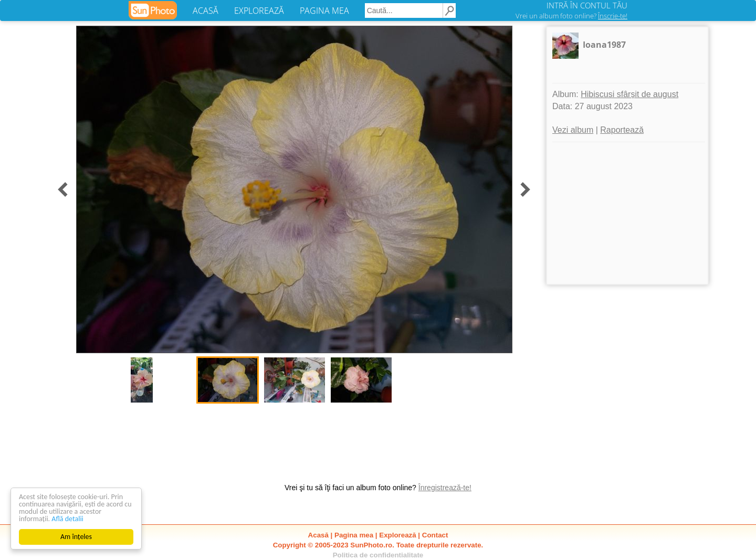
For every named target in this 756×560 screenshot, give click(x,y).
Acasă (318, 535)
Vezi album (573, 130)
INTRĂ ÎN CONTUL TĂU (587, 5)
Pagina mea (354, 535)
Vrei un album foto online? (571, 16)
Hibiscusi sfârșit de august (629, 94)
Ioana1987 (604, 45)
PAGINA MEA (324, 10)
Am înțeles (76, 537)
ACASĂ (206, 10)
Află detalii (67, 519)
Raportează (622, 130)
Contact (435, 535)
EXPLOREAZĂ (259, 10)
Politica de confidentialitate (378, 555)
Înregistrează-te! (445, 488)
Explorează (397, 535)
